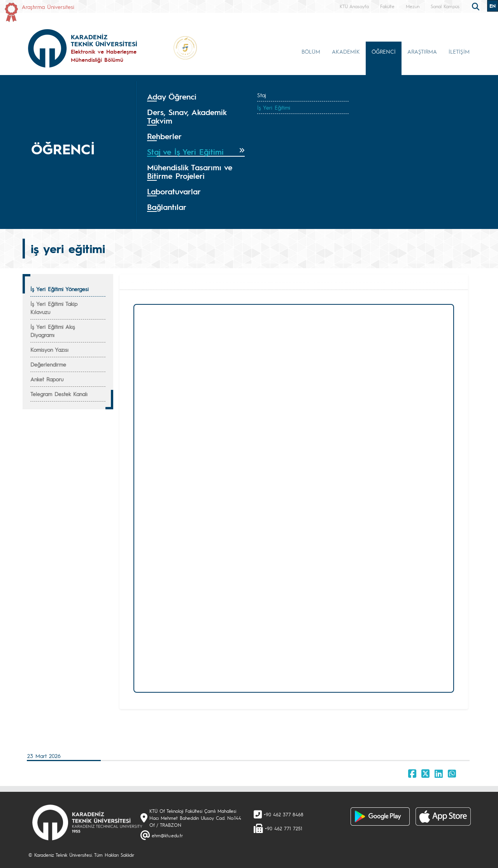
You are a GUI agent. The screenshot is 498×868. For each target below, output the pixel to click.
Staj (262, 95)
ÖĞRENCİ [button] (384, 51)
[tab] (196, 97)
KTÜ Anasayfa (354, 6)
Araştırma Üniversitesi (48, 7)
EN (493, 6)
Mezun (413, 6)
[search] (477, 6)
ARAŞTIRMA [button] (422, 51)
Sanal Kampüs (445, 6)
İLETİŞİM (459, 51)
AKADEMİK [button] (346, 51)
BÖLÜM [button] (311, 51)
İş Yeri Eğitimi (274, 107)
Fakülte (387, 6)
